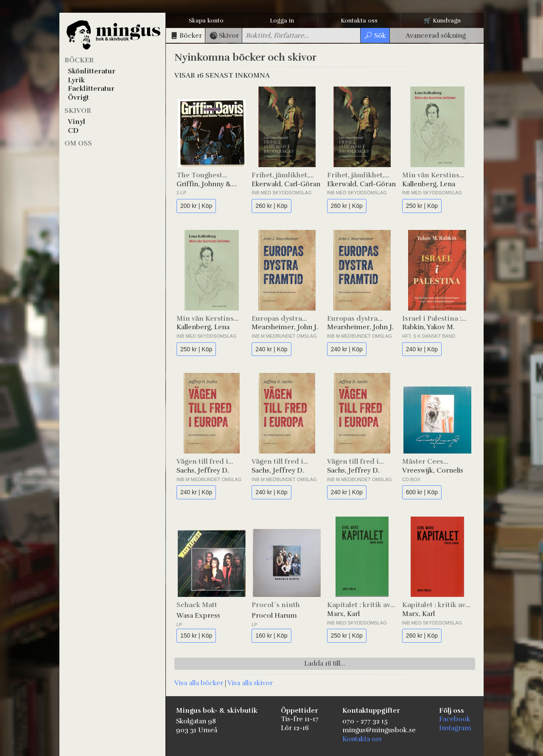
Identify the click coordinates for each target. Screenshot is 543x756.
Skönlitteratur (92, 71)
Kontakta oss (359, 21)
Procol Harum (274, 616)
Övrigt (78, 98)
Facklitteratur (91, 89)
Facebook (455, 719)
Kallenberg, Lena (429, 184)
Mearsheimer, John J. (285, 327)
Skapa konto (206, 21)
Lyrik (76, 80)
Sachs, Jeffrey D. (203, 470)
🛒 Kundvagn (442, 21)
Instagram (455, 728)
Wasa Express (198, 616)
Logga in (282, 21)
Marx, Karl (343, 614)
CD (73, 131)
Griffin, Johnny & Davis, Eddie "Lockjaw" (204, 184)
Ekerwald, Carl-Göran (286, 184)
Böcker (79, 60)
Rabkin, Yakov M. (428, 327)
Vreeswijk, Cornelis (433, 470)
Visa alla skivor (250, 683)
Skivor (78, 111)
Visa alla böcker (199, 683)
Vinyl (77, 122)
